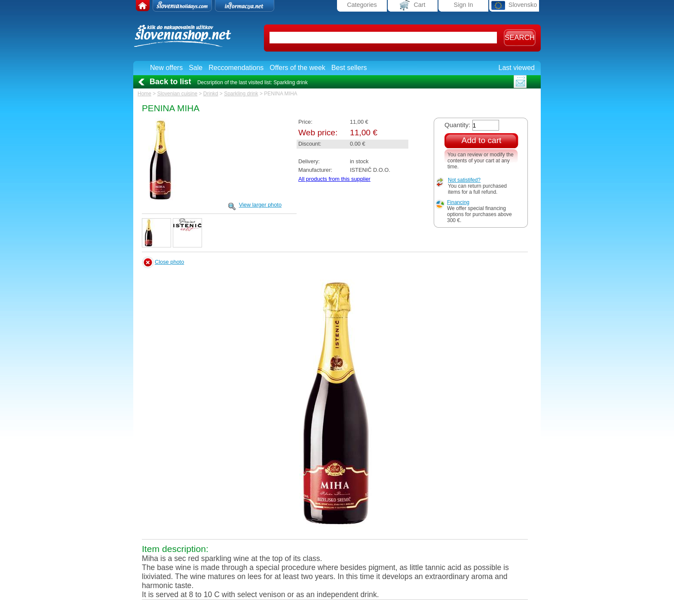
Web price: (318, 133)
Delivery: (309, 161)
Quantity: (457, 125)
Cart (412, 5)
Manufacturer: (315, 170)
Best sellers (349, 68)
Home (144, 94)
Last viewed (517, 68)
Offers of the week (297, 68)
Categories (362, 5)
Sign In (464, 5)
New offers (166, 68)
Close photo (169, 262)
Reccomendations (236, 68)
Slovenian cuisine (177, 94)
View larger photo (260, 205)
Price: (305, 122)
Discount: (310, 144)
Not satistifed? (464, 180)
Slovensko (514, 5)
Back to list (170, 82)
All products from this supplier (334, 179)
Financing (458, 202)
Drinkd (211, 94)
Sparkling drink (241, 94)
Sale (196, 68)
